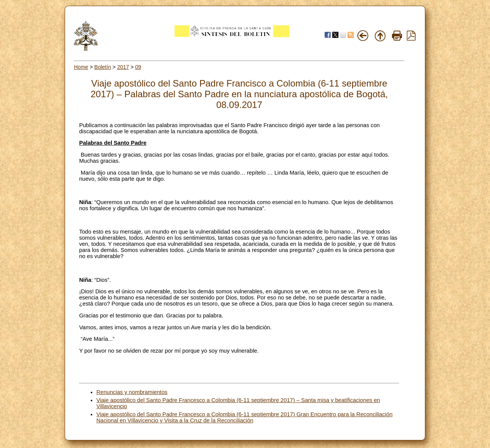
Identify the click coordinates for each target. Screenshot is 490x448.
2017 (123, 67)
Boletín (103, 67)
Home (81, 67)
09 (138, 67)
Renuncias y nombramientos (132, 392)
